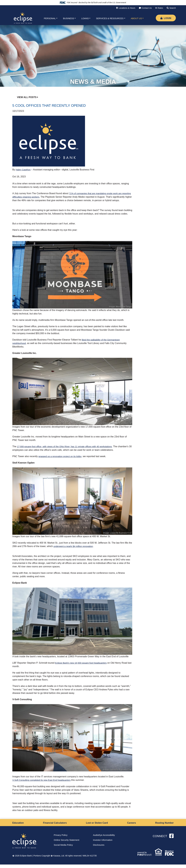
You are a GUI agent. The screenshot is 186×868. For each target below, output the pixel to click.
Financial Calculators (55, 826)
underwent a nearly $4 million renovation (74, 550)
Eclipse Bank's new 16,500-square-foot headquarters (82, 666)
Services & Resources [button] (110, 18)
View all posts (27, 97)
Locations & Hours (127, 8)
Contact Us (147, 8)
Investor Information (103, 844)
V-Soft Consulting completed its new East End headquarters (43, 784)
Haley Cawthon (24, 170)
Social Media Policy (64, 849)
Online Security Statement (67, 844)
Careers (131, 826)
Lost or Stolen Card (97, 826)
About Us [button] (136, 18)
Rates (160, 8)
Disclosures (99, 849)
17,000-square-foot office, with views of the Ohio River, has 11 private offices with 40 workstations (67, 450)
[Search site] (171, 8)
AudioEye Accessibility (105, 839)
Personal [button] (50, 18)
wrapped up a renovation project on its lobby (61, 460)
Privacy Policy (61, 839)
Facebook (171, 840)
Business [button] (69, 18)
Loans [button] (85, 18)
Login (166, 18)
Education (19, 826)
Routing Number (163, 826)
